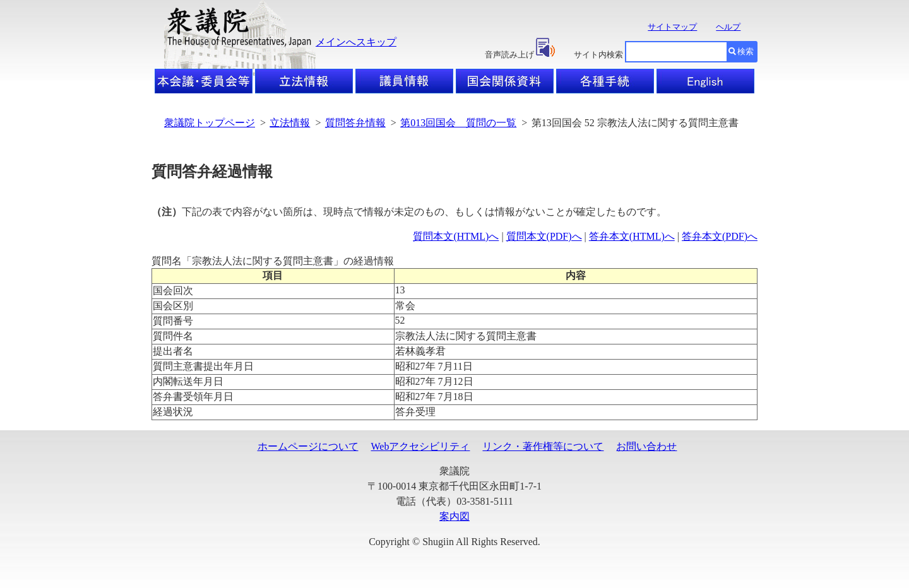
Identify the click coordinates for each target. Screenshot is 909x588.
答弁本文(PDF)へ (720, 236)
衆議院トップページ (210, 123)
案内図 (454, 516)
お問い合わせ (646, 446)
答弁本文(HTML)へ (632, 236)
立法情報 (290, 123)
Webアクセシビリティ (421, 446)
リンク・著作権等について (543, 446)
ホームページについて (308, 446)
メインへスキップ (356, 42)
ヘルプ (728, 27)
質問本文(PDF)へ (544, 236)
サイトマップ (672, 27)
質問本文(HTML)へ (456, 236)
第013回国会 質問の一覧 (458, 123)
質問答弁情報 (355, 123)
